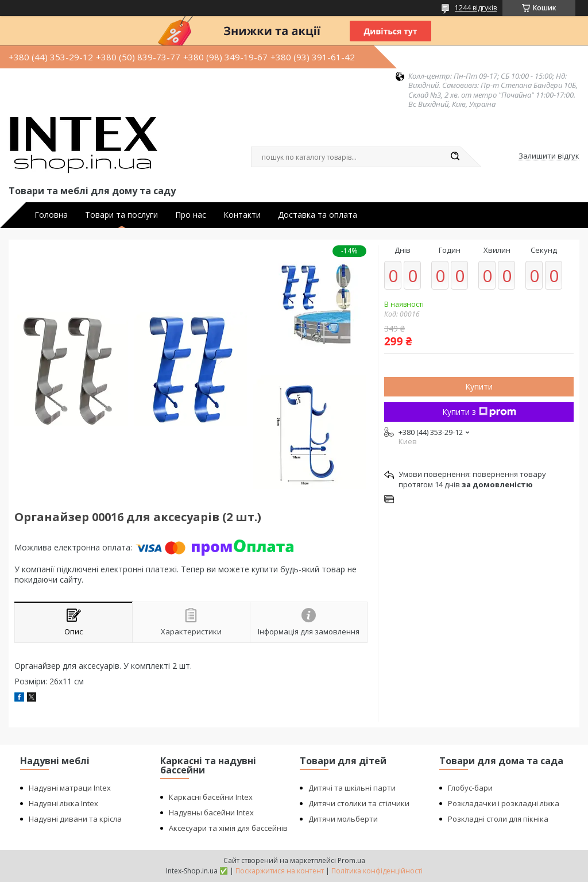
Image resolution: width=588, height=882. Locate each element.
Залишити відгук (549, 156)
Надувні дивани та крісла (75, 819)
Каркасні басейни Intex (211, 797)
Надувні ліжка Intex (63, 803)
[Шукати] (455, 157)
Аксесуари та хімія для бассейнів (228, 828)
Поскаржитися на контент (280, 871)
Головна (51, 215)
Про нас (191, 215)
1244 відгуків (476, 8)
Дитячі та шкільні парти (352, 788)
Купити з (479, 412)
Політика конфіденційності (377, 871)
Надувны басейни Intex (211, 812)
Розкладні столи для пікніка (498, 819)
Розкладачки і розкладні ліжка (504, 803)
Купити (479, 386)
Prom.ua (351, 860)
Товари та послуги (121, 215)
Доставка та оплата (318, 215)
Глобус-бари (470, 788)
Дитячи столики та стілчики (359, 803)
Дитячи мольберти (343, 819)
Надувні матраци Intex (70, 788)
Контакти (242, 215)
